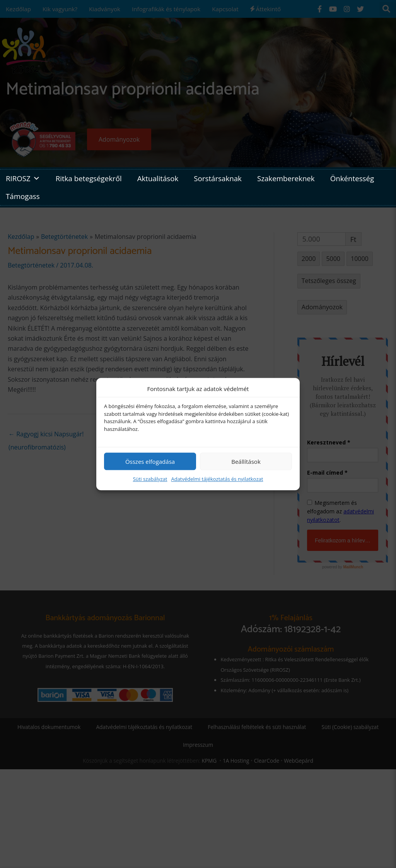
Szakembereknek (286, 178)
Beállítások (246, 461)
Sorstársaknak (218, 178)
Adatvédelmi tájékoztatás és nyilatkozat (217, 479)
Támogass (23, 196)
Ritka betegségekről (89, 178)
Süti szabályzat (150, 479)
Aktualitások (158, 178)
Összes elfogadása (150, 461)
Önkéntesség (352, 178)
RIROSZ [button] (23, 178)
